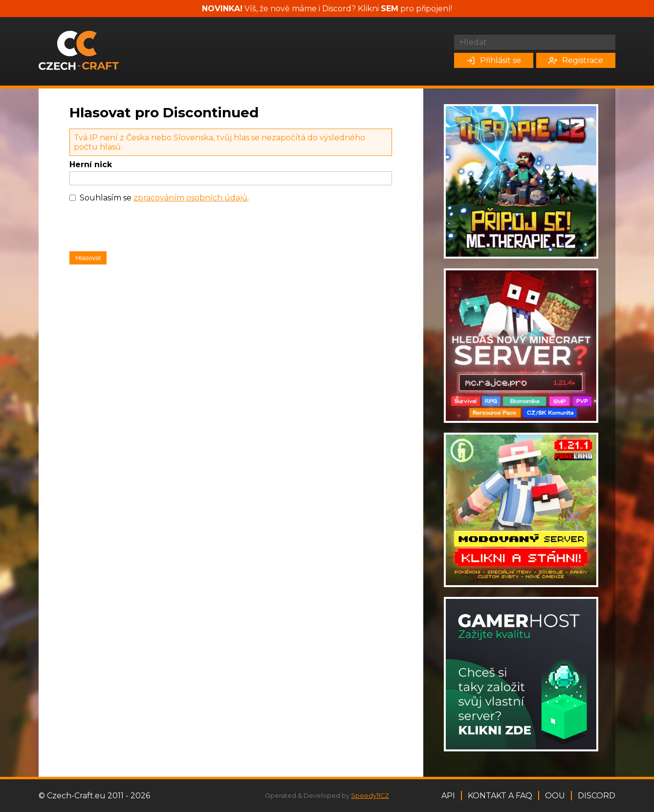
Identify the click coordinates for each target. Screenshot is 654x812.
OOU (555, 796)
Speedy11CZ (370, 796)
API (448, 796)
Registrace (576, 60)
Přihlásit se (494, 60)
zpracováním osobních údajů (190, 198)
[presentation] (144, 229)
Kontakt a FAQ (500, 796)
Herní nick (91, 165)
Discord (597, 796)
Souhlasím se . (164, 198)
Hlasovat (88, 258)
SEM (390, 9)
